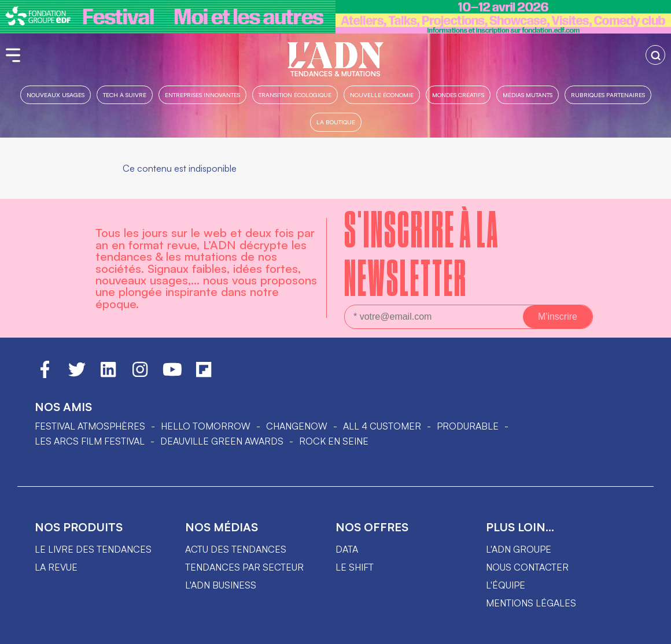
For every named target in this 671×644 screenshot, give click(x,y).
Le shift (355, 567)
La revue (56, 567)
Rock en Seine (334, 441)
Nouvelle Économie (382, 95)
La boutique (336, 122)
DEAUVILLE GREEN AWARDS (222, 441)
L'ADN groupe (519, 549)
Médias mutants (528, 95)
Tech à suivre (125, 95)
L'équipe (506, 585)
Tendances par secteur (244, 567)
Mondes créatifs (458, 95)
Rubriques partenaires (608, 95)
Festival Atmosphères (90, 426)
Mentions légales (531, 603)
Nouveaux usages (56, 95)
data (347, 549)
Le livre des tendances (93, 549)
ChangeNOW (297, 426)
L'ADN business (221, 585)
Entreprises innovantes (202, 95)
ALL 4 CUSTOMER (382, 426)
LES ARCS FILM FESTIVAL (90, 441)
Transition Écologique (295, 95)
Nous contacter (527, 567)
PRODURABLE (468, 426)
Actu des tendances (236, 549)
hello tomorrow (206, 426)
